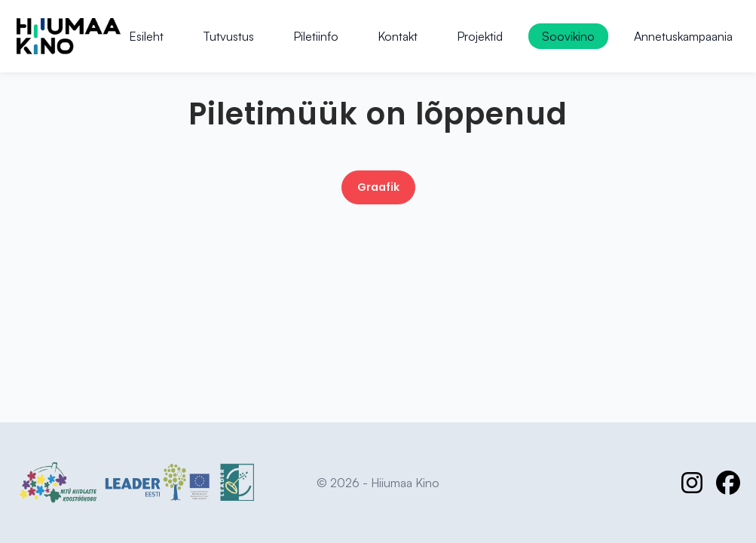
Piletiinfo (316, 36)
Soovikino (568, 36)
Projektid (480, 36)
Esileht (146, 36)
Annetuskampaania (683, 36)
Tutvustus (228, 36)
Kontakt (398, 36)
